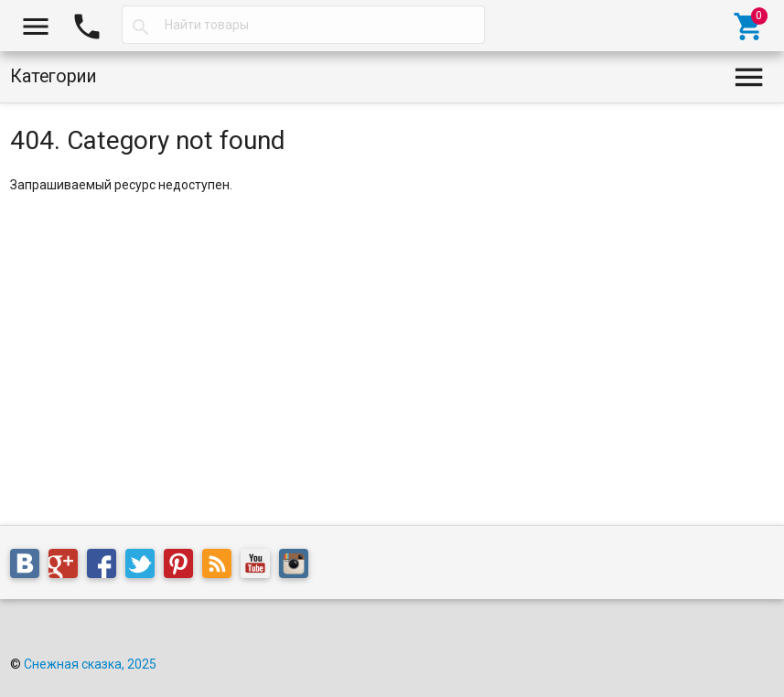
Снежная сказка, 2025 (90, 664)
